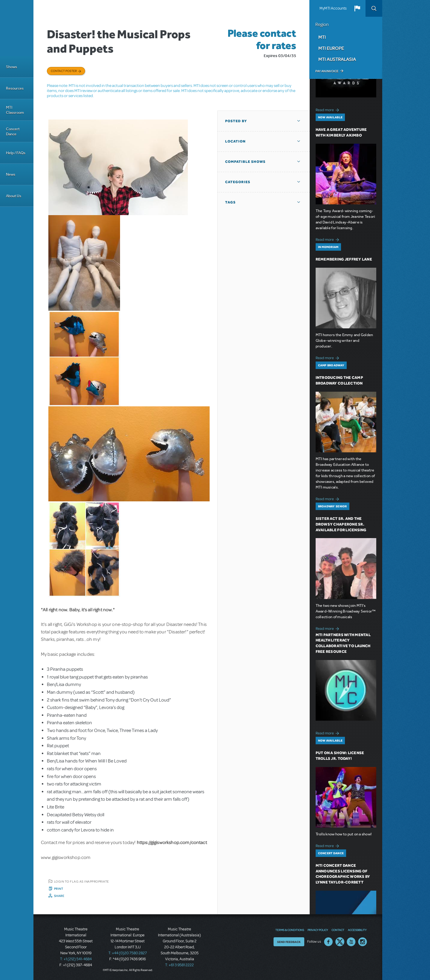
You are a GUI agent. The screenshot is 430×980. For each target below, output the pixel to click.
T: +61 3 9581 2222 (179, 965)
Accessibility (357, 930)
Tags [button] (230, 202)
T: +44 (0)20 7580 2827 (128, 953)
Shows (11, 67)
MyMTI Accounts (333, 8)
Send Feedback (289, 942)
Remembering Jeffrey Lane (344, 259)
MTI (322, 37)
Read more (328, 109)
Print (59, 889)
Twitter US (340, 942)
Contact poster (64, 71)
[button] (357, 8)
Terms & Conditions (290, 930)
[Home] (17, 28)
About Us (14, 196)
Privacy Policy (318, 930)
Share (59, 896)
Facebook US (328, 942)
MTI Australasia (337, 59)
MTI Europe (331, 48)
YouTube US (351, 942)
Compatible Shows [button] (245, 162)
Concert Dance (13, 131)
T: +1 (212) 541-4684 (76, 959)
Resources (15, 88)
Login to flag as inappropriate (82, 881)
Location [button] (235, 141)
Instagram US (363, 942)
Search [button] (374, 8)
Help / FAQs (16, 153)
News (11, 174)
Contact (338, 930)
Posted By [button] (236, 121)
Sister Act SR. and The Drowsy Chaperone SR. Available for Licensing (341, 524)
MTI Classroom (15, 110)
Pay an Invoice (327, 71)
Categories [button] (238, 182)
